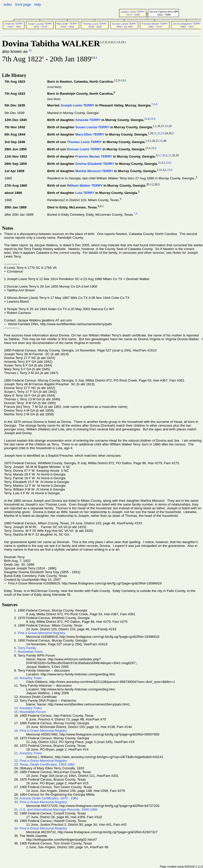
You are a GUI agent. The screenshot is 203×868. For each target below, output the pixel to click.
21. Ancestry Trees (28, 753)
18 (166, 126)
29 (153, 148)
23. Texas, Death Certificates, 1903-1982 (44, 764)
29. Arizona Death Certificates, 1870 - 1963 (46, 798)
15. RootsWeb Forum (30, 712)
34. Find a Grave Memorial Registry (40, 828)
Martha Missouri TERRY (94, 171)
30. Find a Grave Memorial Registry (40, 802)
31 (170, 155)
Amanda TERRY (88, 120)
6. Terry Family (25, 648)
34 (161, 170)
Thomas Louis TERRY (84, 142)
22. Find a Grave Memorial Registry (40, 761)
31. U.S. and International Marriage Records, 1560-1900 (56, 810)
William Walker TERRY (85, 186)
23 (163, 133)
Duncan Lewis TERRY (84, 149)
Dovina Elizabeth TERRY (95, 164)
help (37, 5)
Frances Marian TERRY (94, 156)
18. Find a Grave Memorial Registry (40, 731)
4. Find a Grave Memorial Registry (40, 633)
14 (146, 119)
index (8, 5)
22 (159, 133)
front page (23, 5)
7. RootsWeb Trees (28, 652)
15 (152, 119)
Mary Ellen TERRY (90, 135)
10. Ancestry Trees (28, 678)
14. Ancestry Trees (28, 708)
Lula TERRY (85, 193)
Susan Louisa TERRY (92, 127)
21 (155, 133)
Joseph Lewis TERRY (77, 106)
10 (30, 50)
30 (164, 155)
